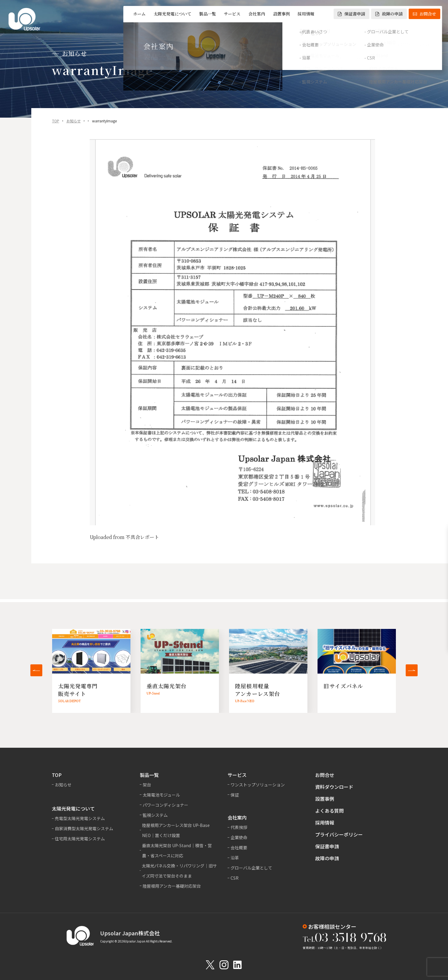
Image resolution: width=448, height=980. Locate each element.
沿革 (235, 858)
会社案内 (257, 14)
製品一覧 (208, 14)
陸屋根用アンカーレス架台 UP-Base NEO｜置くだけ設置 (176, 830)
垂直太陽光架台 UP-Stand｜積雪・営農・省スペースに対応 (177, 850)
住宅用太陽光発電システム (80, 839)
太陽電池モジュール (161, 795)
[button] (36, 670)
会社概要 (239, 847)
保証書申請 (351, 14)
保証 (235, 795)
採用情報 (306, 14)
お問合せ (424, 14)
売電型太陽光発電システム (80, 818)
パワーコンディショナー (165, 805)
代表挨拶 (239, 827)
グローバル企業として (251, 868)
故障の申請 (389, 14)
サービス (232, 14)
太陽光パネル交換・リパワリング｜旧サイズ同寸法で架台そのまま (179, 871)
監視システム (155, 815)
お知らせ (74, 121)
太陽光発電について (172, 14)
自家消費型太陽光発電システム (84, 828)
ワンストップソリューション (258, 785)
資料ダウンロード (334, 787)
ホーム (139, 14)
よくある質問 (329, 811)
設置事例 (281, 14)
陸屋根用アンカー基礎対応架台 (172, 886)
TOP (56, 121)
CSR (235, 878)
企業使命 (239, 837)
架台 (147, 785)
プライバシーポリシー (339, 834)
